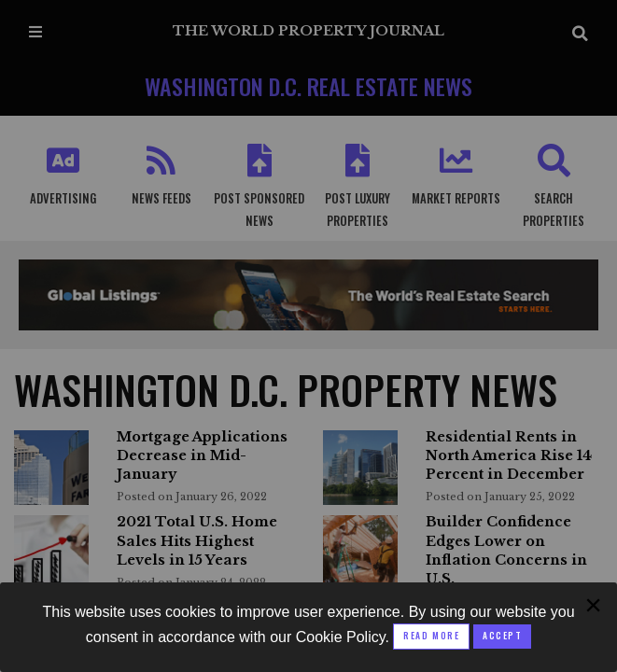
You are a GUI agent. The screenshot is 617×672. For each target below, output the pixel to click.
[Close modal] (502, 637)
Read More (431, 636)
